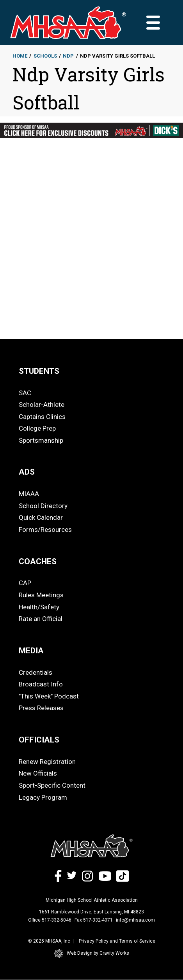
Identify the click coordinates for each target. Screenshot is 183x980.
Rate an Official (41, 619)
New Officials (38, 773)
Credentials (36, 672)
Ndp (68, 56)
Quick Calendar (41, 517)
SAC (25, 393)
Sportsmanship (41, 440)
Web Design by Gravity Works (92, 954)
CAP (25, 583)
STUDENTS (39, 371)
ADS (27, 472)
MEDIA (31, 651)
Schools (45, 56)
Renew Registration (47, 762)
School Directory (43, 506)
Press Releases (41, 708)
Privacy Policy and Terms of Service (117, 941)
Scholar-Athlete (42, 405)
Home (20, 56)
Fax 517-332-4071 (94, 920)
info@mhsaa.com (135, 920)
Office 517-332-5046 (50, 920)
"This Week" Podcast (49, 696)
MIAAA (29, 494)
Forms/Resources (45, 530)
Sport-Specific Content (52, 785)
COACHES (38, 561)
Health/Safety (39, 607)
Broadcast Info (41, 684)
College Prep (37, 428)
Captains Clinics (42, 417)
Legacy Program (43, 797)
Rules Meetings (41, 595)
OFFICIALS (39, 740)
